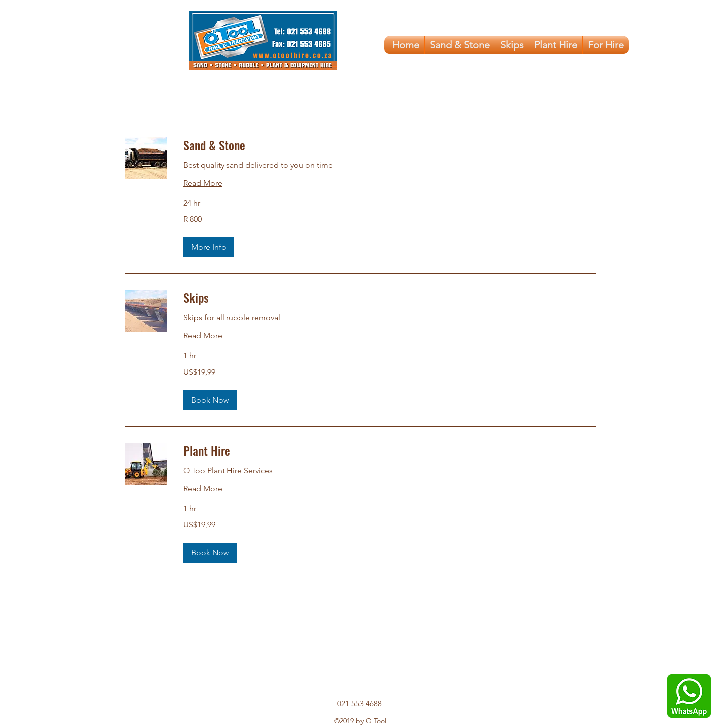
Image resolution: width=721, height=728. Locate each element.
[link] (390, 145)
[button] (209, 247)
